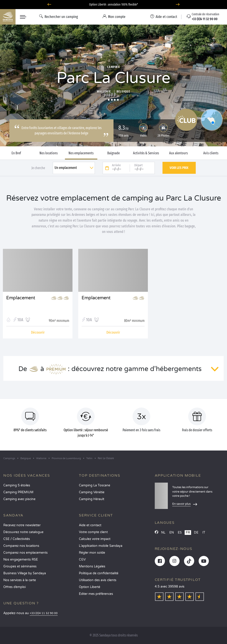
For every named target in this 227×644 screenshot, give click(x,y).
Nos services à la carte (20, 580)
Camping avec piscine (19, 499)
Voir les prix (179, 168)
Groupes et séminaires (20, 566)
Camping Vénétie (92, 492)
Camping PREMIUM (18, 492)
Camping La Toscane (95, 485)
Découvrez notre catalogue (23, 532)
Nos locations (49, 153)
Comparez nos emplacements (25, 553)
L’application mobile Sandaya (101, 546)
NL (163, 533)
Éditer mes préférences (96, 594)
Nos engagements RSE (21, 560)
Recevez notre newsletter (22, 525)
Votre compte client (93, 532)
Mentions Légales (92, 566)
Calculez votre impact (95, 539)
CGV (82, 560)
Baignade (113, 153)
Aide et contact (90, 525)
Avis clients (211, 153)
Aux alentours (178, 153)
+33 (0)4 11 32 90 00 (44, 613)
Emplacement (21, 298)
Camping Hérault (92, 499)
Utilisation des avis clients (98, 580)
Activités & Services (146, 153)
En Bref (16, 153)
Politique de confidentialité (99, 573)
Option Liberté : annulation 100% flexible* (113, 5)
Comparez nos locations (21, 546)
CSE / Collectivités (17, 539)
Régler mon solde (92, 553)
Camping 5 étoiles (17, 485)
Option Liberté (90, 587)
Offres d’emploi (15, 587)
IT (204, 533)
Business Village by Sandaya (25, 573)
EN (172, 533)
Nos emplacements (81, 153)
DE (196, 533)
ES (180, 533)
